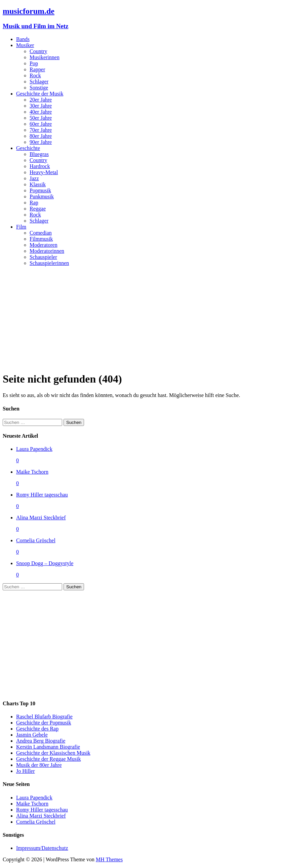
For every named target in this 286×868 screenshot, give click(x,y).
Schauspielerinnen (49, 263)
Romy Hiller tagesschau (42, 495)
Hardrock (40, 166)
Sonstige (39, 88)
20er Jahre (41, 100)
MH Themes (109, 859)
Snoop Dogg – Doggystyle (45, 563)
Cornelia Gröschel (36, 540)
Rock (35, 75)
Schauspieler (43, 257)
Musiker (25, 45)
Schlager (39, 82)
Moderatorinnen (47, 251)
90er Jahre (41, 142)
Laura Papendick (34, 449)
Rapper (37, 69)
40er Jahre (41, 112)
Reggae (38, 209)
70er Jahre (41, 130)
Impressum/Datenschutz (42, 848)
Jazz (34, 178)
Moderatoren (44, 245)
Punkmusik (42, 196)
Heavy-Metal (44, 172)
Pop (34, 63)
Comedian (41, 233)
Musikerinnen (45, 57)
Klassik (38, 184)
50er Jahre (41, 118)
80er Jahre (41, 136)
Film (21, 227)
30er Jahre (41, 106)
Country (38, 51)
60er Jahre (41, 124)
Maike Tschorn (32, 472)
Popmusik (40, 190)
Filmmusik (41, 239)
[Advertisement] (143, 319)
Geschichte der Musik (40, 94)
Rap (34, 203)
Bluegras (39, 154)
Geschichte (28, 148)
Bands (23, 39)
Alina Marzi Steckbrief (41, 518)
